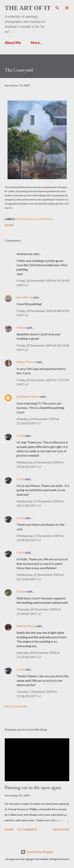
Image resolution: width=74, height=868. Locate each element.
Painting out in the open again (33, 787)
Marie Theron (26, 362)
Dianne (21, 591)
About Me (13, 43)
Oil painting (44, 219)
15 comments (27, 829)
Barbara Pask (26, 626)
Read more (61, 829)
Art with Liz (24, 297)
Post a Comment (16, 706)
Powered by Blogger (37, 852)
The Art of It (28, 8)
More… (37, 43)
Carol (20, 435)
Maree (21, 327)
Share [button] (9, 225)
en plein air (24, 219)
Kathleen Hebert (28, 396)
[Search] (57, 7)
